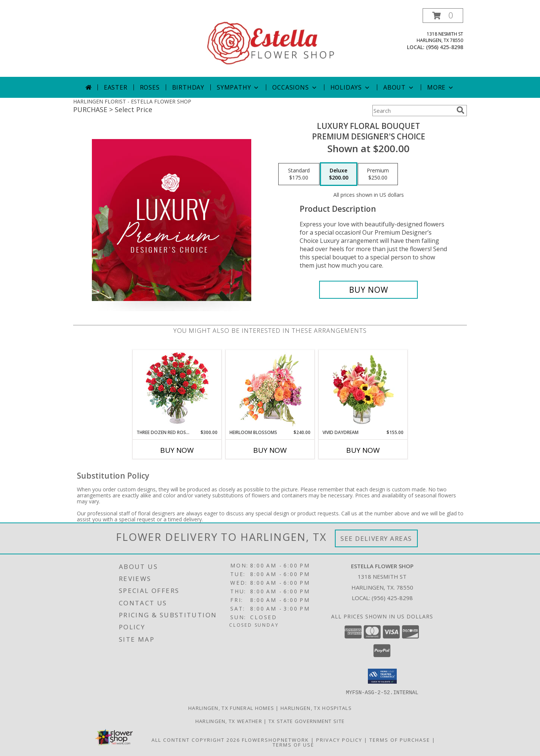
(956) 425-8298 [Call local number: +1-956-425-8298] (445, 47)
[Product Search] (413, 111)
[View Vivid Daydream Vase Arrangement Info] (363, 389)
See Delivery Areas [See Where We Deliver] (376, 538)
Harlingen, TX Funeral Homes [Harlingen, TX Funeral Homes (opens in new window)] (231, 708)
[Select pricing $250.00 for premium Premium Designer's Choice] (378, 174)
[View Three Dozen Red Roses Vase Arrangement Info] (177, 390)
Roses (150, 87)
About (399, 87)
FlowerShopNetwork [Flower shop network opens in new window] (275, 740)
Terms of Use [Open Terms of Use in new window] (293, 744)
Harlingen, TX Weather (229, 721)
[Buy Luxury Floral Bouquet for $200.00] (368, 290)
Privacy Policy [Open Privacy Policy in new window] (339, 740)
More (441, 87)
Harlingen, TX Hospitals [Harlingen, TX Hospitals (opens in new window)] (316, 708)
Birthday (188, 87)
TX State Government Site (307, 721)
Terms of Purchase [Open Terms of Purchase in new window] (400, 740)
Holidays (351, 87)
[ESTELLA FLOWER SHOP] (271, 43)
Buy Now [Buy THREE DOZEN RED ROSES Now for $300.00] (177, 450)
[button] (443, 16)
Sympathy (238, 87)
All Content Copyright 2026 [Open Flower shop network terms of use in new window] (196, 740)
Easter (116, 87)
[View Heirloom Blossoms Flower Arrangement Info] (270, 389)
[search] (460, 110)
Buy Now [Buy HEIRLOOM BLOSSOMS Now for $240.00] (270, 450)
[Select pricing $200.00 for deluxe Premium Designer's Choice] (339, 174)
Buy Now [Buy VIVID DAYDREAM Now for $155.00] (363, 450)
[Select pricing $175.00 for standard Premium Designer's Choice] (299, 174)
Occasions (295, 87)
